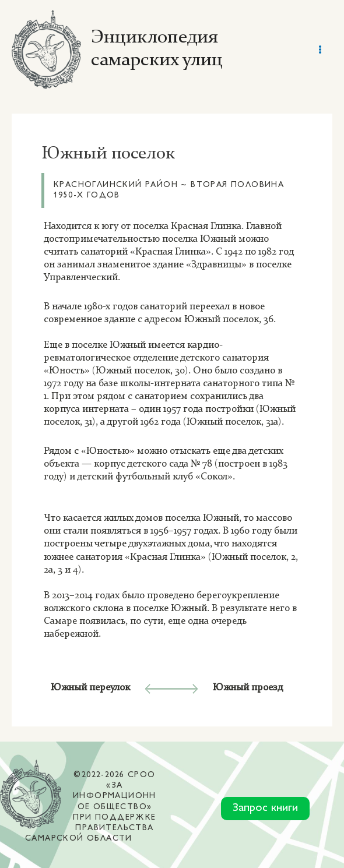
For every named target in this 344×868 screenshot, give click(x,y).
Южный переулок (90, 688)
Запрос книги (265, 808)
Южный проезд (248, 688)
